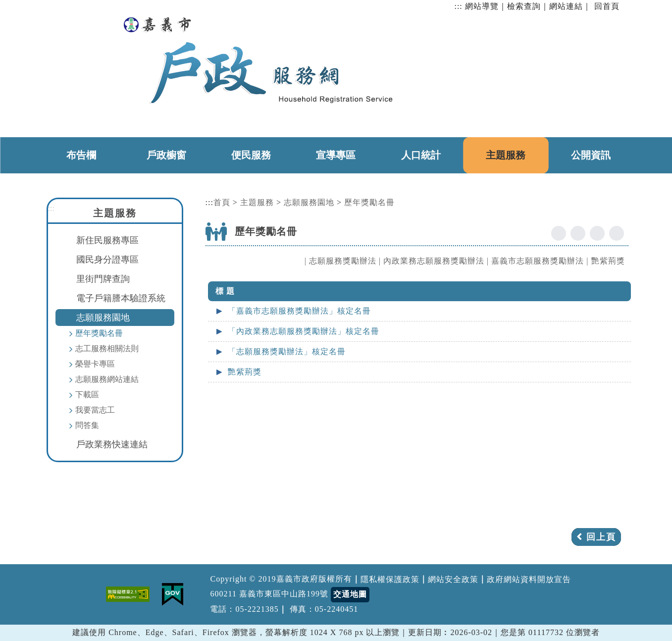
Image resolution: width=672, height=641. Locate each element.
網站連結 (566, 6)
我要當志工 (95, 410)
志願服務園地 (103, 318)
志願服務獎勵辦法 (343, 261)
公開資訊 (591, 155)
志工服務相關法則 (107, 348)
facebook (559, 233)
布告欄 (81, 155)
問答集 (87, 425)
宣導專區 (336, 155)
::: (458, 6)
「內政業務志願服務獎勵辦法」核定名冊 (304, 331)
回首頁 (607, 6)
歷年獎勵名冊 (99, 333)
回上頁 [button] (601, 537)
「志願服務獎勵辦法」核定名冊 (287, 351)
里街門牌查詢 (103, 279)
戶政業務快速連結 (112, 444)
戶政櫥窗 (166, 155)
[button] (339, 553)
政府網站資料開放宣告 (529, 579)
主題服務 (506, 155)
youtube (578, 233)
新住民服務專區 (107, 240)
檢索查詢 (524, 6)
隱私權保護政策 (390, 579)
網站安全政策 (453, 579)
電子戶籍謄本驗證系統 (121, 298)
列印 (617, 233)
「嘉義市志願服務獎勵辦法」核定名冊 (299, 311)
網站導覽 (482, 6)
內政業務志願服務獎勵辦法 (434, 261)
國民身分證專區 (107, 260)
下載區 (87, 395)
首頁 (222, 202)
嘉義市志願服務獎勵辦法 (538, 261)
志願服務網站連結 (107, 379)
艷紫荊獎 (608, 261)
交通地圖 (350, 594)
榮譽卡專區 (95, 364)
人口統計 (421, 155)
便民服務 (251, 155)
